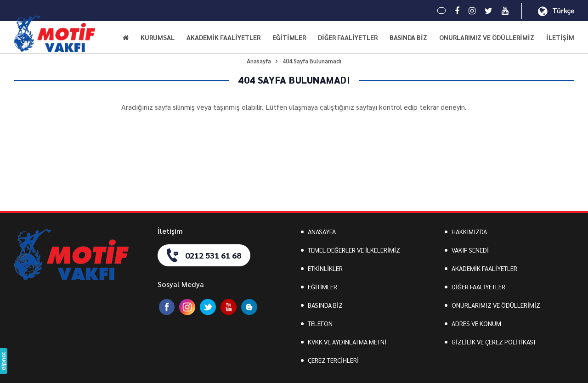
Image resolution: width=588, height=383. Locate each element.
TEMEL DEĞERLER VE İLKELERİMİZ (354, 250)
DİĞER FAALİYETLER (478, 287)
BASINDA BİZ (408, 37)
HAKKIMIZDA (469, 231)
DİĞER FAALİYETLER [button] (348, 37)
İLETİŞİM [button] (560, 37)
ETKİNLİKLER (325, 268)
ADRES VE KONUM (476, 323)
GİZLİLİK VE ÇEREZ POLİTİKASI (493, 342)
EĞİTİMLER (322, 287)
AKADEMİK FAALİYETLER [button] (223, 37)
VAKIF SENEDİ (470, 250)
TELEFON (320, 323)
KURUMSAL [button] (158, 37)
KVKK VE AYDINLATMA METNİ (347, 342)
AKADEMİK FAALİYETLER (484, 268)
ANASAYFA (322, 231)
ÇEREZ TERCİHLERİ (333, 360)
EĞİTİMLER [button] (289, 37)
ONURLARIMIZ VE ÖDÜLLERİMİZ (487, 37)
